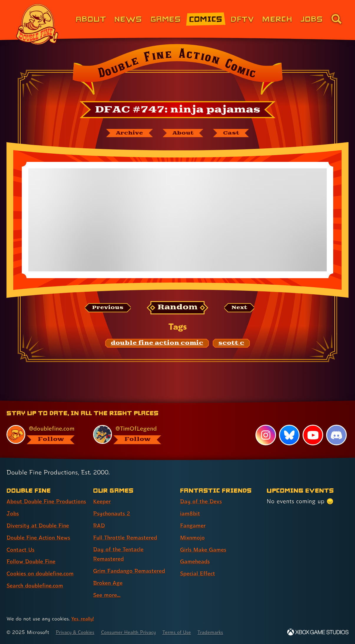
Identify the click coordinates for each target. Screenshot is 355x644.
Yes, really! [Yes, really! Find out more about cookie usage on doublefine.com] (84, 619)
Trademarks (221, 632)
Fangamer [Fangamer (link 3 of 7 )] (194, 525)
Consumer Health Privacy (135, 632)
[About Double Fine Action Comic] (184, 133)
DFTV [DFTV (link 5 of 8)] (242, 19)
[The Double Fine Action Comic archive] (127, 133)
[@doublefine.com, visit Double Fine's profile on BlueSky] (43, 433)
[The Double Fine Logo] (37, 24)
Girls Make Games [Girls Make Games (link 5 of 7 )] (205, 549)
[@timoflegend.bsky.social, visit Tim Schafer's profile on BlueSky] (130, 433)
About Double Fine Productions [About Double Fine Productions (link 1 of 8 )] (32, 506)
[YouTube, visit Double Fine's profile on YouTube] (313, 434)
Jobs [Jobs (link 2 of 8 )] (13, 523)
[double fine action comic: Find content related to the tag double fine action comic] (157, 344)
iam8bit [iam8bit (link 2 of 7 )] (190, 513)
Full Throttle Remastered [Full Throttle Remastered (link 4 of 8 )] (127, 537)
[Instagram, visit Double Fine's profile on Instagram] (265, 434)
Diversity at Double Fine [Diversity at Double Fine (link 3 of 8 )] (39, 535)
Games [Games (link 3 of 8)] (166, 19)
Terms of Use (186, 632)
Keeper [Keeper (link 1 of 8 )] (103, 501)
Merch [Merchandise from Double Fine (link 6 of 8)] (277, 19)
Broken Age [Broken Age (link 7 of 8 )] (109, 583)
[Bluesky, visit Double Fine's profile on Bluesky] (289, 434)
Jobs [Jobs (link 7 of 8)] (312, 19)
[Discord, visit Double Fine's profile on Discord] (336, 434)
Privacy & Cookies (77, 632)
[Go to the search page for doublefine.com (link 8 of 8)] (336, 19)
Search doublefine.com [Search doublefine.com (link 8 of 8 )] (37, 595)
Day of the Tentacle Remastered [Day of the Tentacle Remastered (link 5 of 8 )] (120, 554)
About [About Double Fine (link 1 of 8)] (91, 19)
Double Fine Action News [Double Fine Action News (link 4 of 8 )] (41, 547)
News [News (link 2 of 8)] (128, 19)
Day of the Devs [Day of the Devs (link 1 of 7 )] (202, 501)
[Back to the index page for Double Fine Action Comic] (177, 71)
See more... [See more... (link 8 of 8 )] (108, 595)
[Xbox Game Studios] (318, 632)
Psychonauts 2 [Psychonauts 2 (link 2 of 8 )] (113, 513)
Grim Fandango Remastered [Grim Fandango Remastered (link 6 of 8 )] (132, 571)
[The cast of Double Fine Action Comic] (235, 133)
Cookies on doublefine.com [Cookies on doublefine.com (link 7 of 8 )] (43, 583)
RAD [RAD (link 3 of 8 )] (99, 525)
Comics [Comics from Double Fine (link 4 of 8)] (206, 19)
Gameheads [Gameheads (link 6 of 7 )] (196, 561)
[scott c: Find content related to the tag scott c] (231, 344)
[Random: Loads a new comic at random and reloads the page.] (177, 309)
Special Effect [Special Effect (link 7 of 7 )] (199, 573)
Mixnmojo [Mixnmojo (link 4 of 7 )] (194, 537)
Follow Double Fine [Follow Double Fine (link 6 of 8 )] (33, 571)
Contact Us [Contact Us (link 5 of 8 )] (21, 559)
